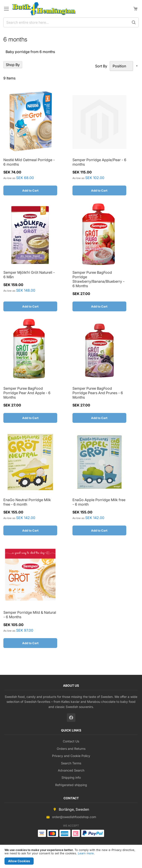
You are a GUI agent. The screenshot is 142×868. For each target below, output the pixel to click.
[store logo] (44, 9)
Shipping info (71, 777)
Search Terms (71, 763)
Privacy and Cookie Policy (71, 756)
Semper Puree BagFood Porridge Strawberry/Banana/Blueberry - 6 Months (98, 279)
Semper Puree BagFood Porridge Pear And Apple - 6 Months (27, 393)
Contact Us (71, 741)
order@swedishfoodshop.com (74, 817)
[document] (71, 856)
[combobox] (71, 22)
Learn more (86, 853)
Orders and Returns (71, 749)
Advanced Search (71, 770)
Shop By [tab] (13, 65)
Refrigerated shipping (71, 785)
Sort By (101, 66)
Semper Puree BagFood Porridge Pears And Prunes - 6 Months (98, 393)
